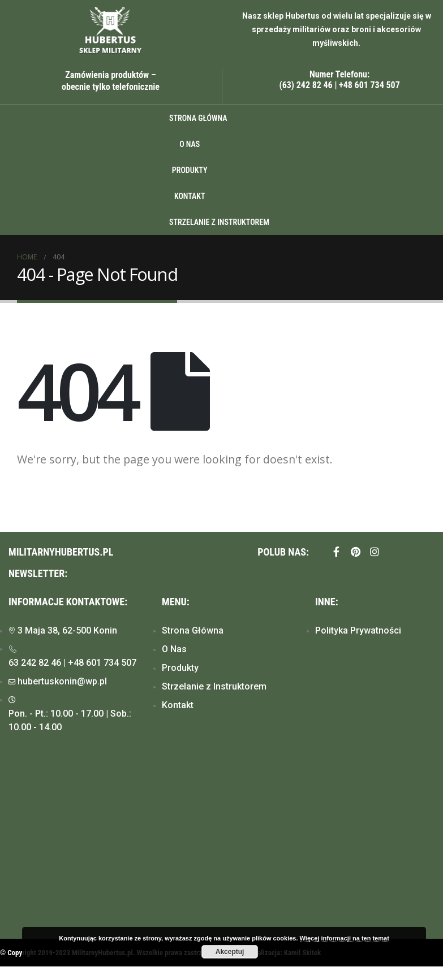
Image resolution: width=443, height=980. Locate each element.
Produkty (190, 170)
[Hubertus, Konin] (221, 845)
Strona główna (198, 118)
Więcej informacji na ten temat (345, 938)
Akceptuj (230, 952)
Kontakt (190, 196)
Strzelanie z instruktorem (219, 222)
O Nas (190, 144)
